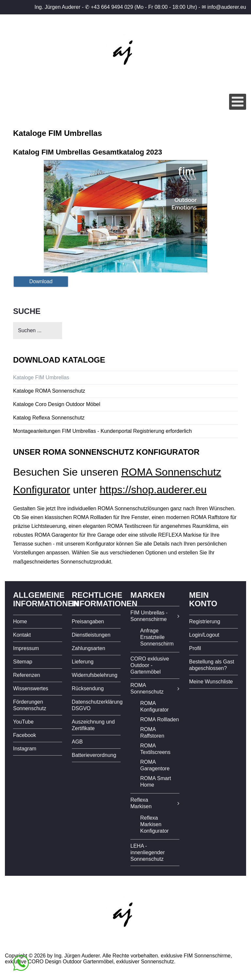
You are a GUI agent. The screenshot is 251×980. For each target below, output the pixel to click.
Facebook (25, 735)
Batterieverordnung (94, 755)
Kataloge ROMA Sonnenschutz (49, 391)
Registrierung (205, 621)
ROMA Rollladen (159, 719)
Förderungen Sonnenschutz (30, 705)
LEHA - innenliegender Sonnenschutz (148, 852)
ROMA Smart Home (156, 782)
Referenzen (27, 675)
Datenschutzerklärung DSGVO (96, 705)
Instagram (25, 749)
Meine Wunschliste (211, 682)
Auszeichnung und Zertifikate (93, 725)
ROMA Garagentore (155, 765)
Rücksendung (88, 688)
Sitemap (23, 662)
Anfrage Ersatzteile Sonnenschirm (157, 637)
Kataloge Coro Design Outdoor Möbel (57, 404)
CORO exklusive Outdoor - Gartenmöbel (150, 665)
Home (20, 621)
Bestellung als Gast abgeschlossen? (212, 665)
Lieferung (83, 662)
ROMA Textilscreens (155, 749)
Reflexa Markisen (141, 803)
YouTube (23, 722)
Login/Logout (204, 635)
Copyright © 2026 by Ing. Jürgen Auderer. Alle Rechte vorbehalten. (82, 956)
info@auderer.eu (227, 7)
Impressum (26, 648)
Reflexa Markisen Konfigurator (154, 824)
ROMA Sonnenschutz (147, 688)
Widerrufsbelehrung (95, 675)
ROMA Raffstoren (152, 733)
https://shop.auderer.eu (153, 490)
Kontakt (22, 635)
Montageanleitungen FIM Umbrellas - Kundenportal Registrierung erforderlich (102, 431)
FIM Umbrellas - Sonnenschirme (149, 616)
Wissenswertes (31, 688)
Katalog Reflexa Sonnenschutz (49, 418)
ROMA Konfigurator (154, 706)
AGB (77, 742)
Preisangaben (88, 621)
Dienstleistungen (91, 635)
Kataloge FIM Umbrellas (41, 377)
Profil (195, 648)
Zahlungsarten (89, 648)
